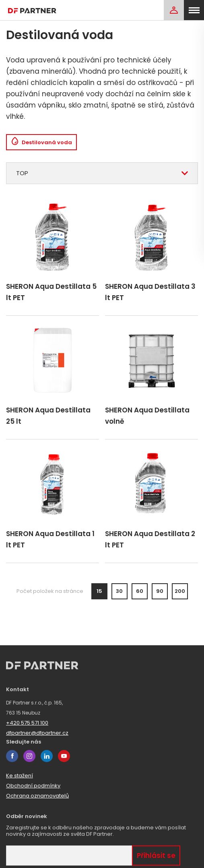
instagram (29, 756)
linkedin (47, 756)
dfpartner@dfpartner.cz (37, 733)
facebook (12, 756)
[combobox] (102, 173)
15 (99, 591)
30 (119, 591)
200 (180, 591)
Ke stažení (20, 776)
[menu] (194, 10)
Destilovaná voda (41, 142)
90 (160, 591)
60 (140, 591)
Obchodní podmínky (33, 786)
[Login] (174, 10)
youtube (64, 756)
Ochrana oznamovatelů (37, 796)
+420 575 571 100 (27, 723)
